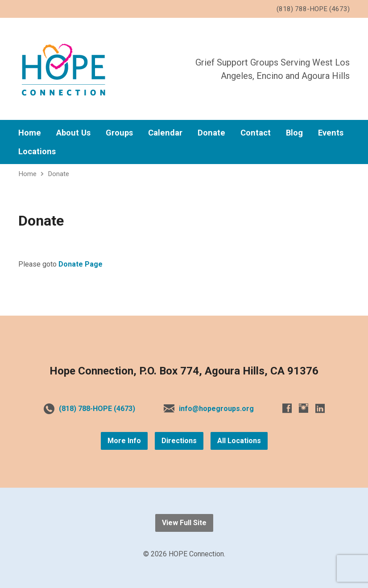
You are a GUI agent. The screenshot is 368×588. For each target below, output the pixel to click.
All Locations (239, 441)
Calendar (165, 133)
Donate (211, 133)
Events (331, 133)
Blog (294, 133)
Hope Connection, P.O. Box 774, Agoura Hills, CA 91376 (184, 371)
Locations (37, 152)
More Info (124, 441)
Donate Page (81, 264)
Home (30, 133)
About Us (73, 133)
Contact (256, 133)
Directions (179, 441)
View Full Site (184, 523)
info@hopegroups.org (216, 409)
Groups (119, 133)
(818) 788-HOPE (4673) (97, 409)
